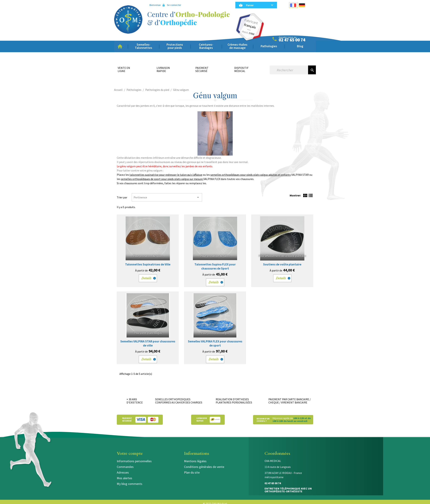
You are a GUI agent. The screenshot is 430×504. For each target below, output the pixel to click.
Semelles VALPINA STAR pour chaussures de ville (148, 343)
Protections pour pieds (175, 46)
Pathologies (269, 46)
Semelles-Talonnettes (144, 46)
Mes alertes (124, 478)
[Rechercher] (289, 70)
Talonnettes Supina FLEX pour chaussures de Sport (215, 266)
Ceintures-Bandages (206, 46)
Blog (300, 46)
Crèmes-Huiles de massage (237, 46)
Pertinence (167, 197)
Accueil (121, 46)
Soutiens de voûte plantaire (282, 264)
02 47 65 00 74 (292, 40)
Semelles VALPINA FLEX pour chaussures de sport (215, 343)
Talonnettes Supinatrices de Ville (148, 264)
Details (146, 278)
